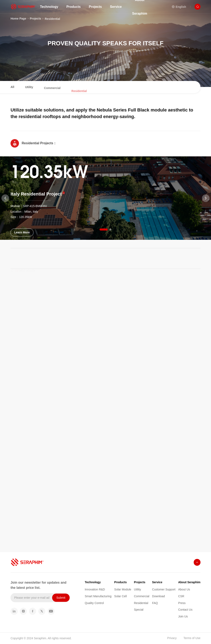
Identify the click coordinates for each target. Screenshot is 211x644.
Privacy (172, 638)
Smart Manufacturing (98, 596)
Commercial (142, 596)
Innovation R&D (95, 589)
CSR (181, 596)
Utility (137, 589)
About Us (184, 589)
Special (139, 610)
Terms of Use (192, 638)
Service (157, 582)
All (12, 90)
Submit (61, 598)
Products (120, 582)
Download (158, 596)
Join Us (183, 616)
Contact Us (185, 610)
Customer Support (164, 589)
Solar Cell (120, 596)
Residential (52, 23)
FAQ (155, 603)
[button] (104, 229)
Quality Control (94, 603)
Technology (93, 582)
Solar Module (123, 589)
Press (182, 603)
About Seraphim (189, 582)
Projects (140, 582)
